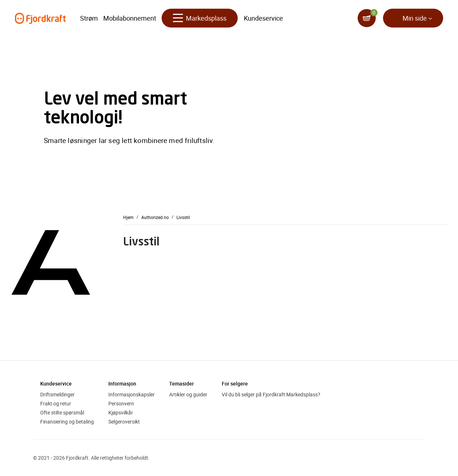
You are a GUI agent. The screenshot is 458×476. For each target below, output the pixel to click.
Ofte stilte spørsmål (62, 412)
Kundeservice (263, 18)
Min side (415, 18)
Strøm (89, 18)
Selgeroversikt (124, 422)
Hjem (128, 217)
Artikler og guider (188, 394)
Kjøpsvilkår (121, 412)
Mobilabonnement (130, 18)
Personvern (121, 403)
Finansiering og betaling (67, 422)
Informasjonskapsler (132, 394)
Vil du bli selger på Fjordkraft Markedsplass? (271, 394)
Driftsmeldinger (57, 394)
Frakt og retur (56, 403)
